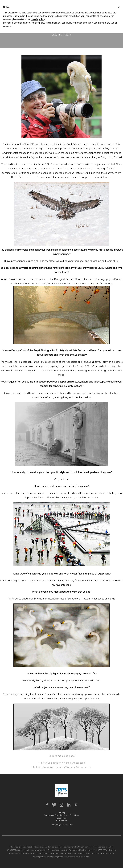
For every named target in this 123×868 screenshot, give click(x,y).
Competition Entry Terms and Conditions (61, 815)
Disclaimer (62, 818)
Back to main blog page (62, 756)
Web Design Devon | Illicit (62, 825)
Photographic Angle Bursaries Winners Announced (61, 767)
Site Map (62, 813)
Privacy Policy (61, 820)
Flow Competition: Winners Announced (61, 763)
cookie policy (38, 19)
